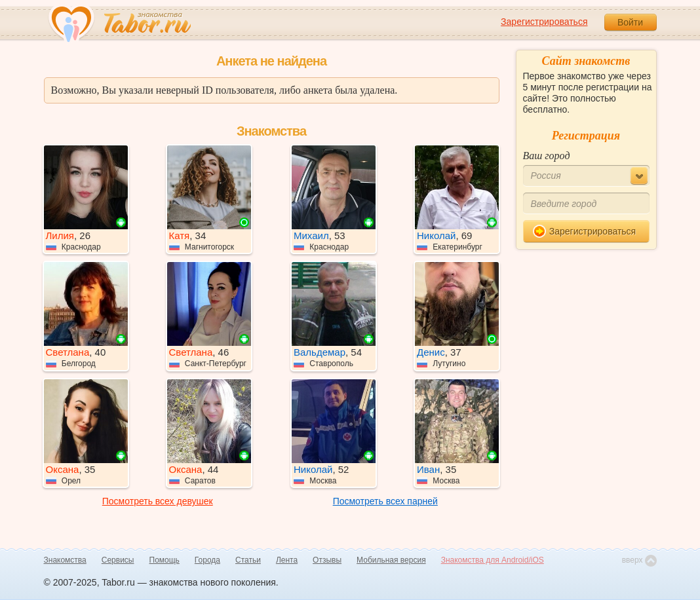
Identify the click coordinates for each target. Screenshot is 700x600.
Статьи (248, 560)
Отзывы (327, 560)
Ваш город (547, 156)
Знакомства (65, 560)
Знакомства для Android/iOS (493, 560)
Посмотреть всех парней (385, 501)
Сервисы (118, 560)
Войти (630, 22)
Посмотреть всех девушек (158, 501)
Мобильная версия (391, 560)
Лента (287, 560)
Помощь (165, 560)
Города (207, 560)
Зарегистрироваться (544, 22)
